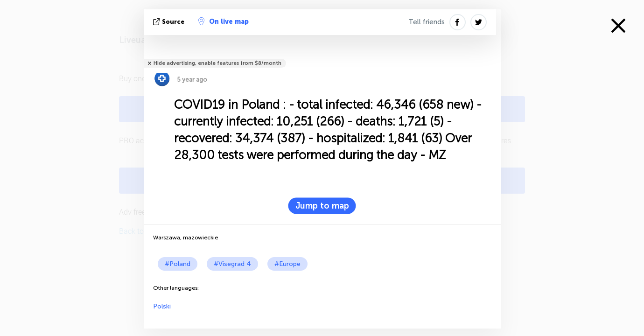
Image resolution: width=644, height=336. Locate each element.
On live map (224, 21)
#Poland (178, 264)
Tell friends (427, 22)
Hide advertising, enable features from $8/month (217, 63)
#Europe (287, 264)
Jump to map (322, 206)
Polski (162, 306)
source (170, 22)
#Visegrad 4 (232, 264)
